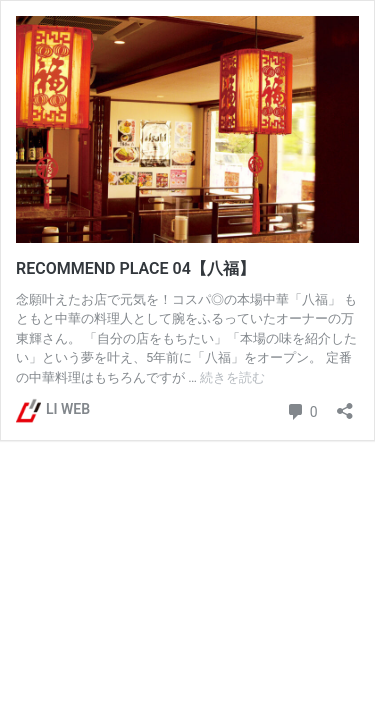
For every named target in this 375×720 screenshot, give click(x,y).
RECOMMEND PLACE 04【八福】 (135, 268)
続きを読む (232, 377)
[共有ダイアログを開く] (345, 404)
